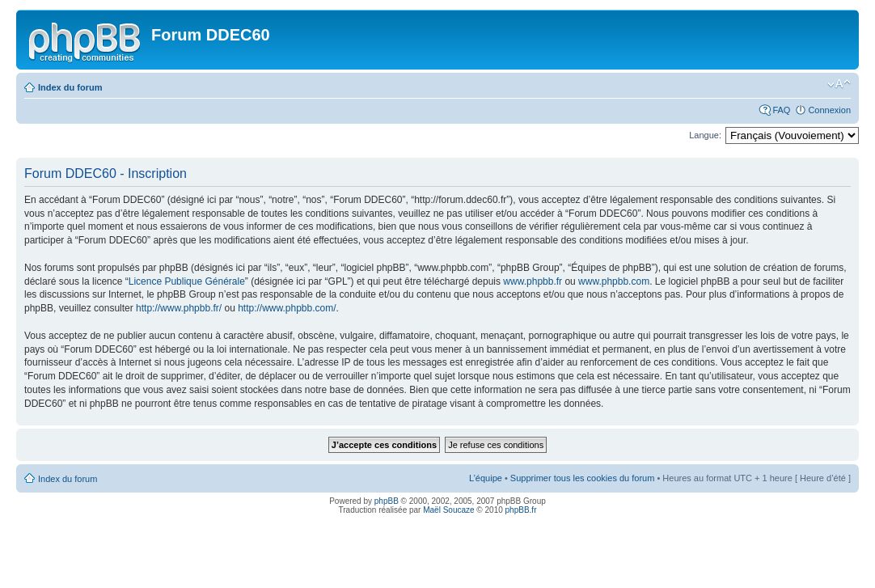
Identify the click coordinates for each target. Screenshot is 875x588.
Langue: (705, 135)
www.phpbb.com (614, 281)
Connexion (829, 110)
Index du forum (70, 87)
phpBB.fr (521, 510)
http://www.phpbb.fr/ (179, 308)
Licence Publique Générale (187, 281)
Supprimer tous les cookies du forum (583, 478)
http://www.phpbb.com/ (287, 308)
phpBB (387, 501)
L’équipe (486, 478)
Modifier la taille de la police (839, 84)
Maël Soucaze (448, 510)
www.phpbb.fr (533, 281)
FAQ (781, 110)
